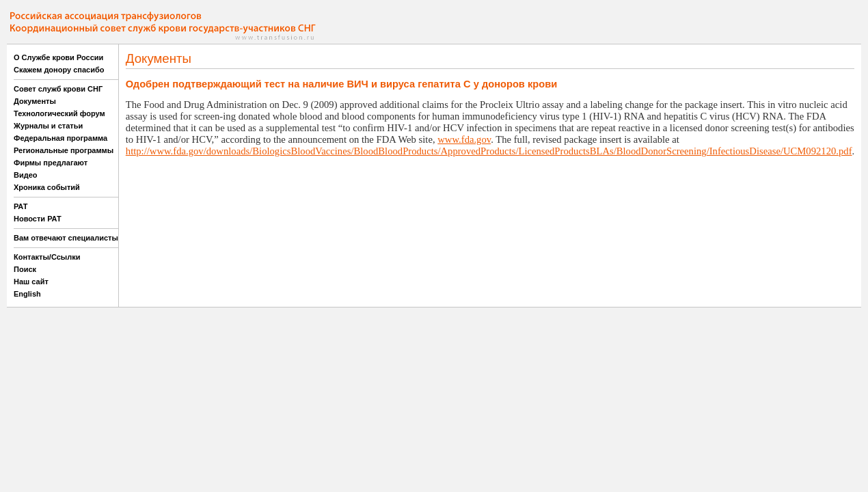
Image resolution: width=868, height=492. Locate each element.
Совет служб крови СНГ (58, 89)
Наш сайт (31, 282)
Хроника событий (47, 187)
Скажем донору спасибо (59, 70)
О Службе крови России (58, 57)
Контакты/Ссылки (47, 257)
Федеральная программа (60, 138)
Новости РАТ (38, 219)
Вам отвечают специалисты (66, 238)
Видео (26, 175)
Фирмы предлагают (51, 163)
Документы (35, 101)
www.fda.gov (464, 139)
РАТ (21, 206)
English (27, 294)
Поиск (25, 269)
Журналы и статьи (48, 126)
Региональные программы (64, 150)
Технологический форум (59, 113)
